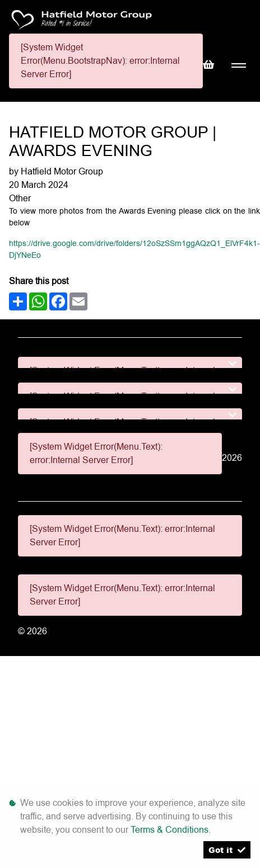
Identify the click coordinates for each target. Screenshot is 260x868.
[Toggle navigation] (238, 66)
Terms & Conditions (170, 830)
